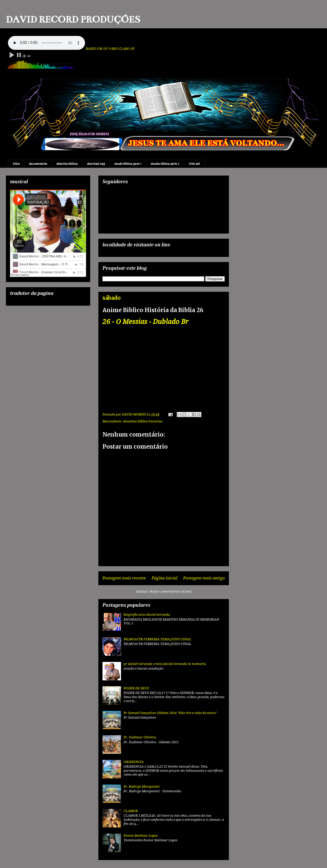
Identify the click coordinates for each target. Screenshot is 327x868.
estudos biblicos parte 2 (165, 164)
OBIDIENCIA (134, 762)
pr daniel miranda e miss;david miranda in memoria (165, 664)
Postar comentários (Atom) (171, 591)
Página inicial (165, 578)
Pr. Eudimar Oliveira (140, 737)
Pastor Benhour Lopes (141, 836)
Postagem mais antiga (204, 578)
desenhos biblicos (67, 164)
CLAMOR (131, 811)
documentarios (38, 164)
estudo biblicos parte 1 (128, 164)
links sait (194, 164)
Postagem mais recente (124, 578)
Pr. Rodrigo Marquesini (142, 787)
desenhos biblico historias (143, 421)
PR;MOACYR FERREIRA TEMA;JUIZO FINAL (157, 639)
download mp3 (96, 164)
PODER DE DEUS (136, 688)
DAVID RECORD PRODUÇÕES (73, 20)
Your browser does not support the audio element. (46, 43)
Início (16, 164)
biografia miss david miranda (147, 615)
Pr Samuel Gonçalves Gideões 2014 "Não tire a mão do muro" (170, 713)
